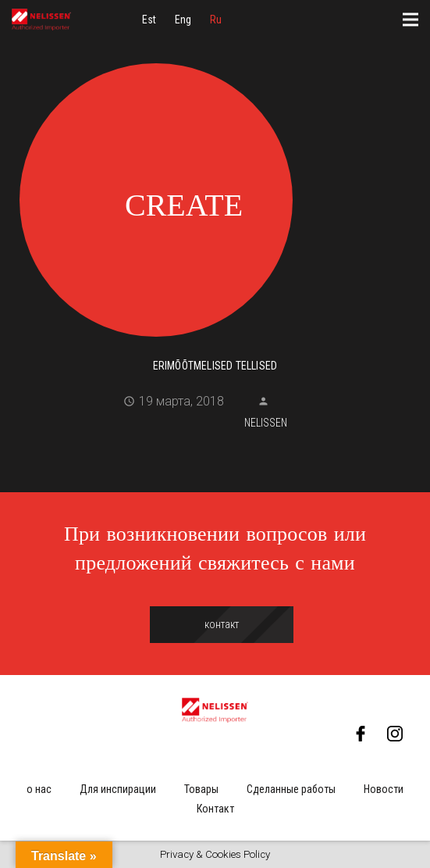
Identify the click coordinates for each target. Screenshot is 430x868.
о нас (39, 789)
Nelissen (266, 423)
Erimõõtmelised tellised (215, 366)
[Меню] (410, 20)
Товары (201, 789)
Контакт (215, 809)
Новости (384, 789)
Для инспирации (118, 789)
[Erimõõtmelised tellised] (215, 198)
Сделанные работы (291, 789)
